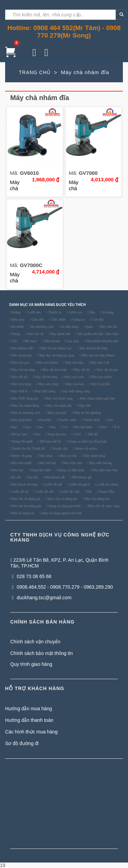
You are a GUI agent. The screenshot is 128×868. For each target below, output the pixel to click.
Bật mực (30, 341)
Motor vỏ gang (21, 456)
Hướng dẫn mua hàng (29, 709)
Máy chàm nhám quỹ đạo (97, 398)
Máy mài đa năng (23, 370)
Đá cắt (16, 477)
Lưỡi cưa (75, 312)
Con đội (97, 320)
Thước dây (60, 449)
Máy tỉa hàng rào (23, 513)
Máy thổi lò (19, 391)
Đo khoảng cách (42, 327)
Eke (40, 427)
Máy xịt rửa (68, 456)
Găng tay (78, 320)
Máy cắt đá (81, 370)
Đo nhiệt (17, 327)
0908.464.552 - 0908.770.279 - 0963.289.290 (62, 587)
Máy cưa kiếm (101, 377)
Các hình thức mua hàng (31, 732)
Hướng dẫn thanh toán (29, 720)
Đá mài (32, 477)
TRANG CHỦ (35, 72)
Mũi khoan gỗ (82, 477)
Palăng (16, 312)
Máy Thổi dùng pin (24, 398)
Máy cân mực (57, 413)
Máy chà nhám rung (59, 398)
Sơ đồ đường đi (22, 743)
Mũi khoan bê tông (24, 485)
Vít (65, 427)
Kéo (37, 434)
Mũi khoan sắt (54, 477)
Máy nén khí (108, 327)
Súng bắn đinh (40, 470)
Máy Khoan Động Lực (56, 348)
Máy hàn (84, 406)
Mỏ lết (92, 434)
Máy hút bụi (47, 463)
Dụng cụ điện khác (71, 470)
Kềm (103, 427)
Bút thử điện (83, 427)
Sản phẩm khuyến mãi (102, 341)
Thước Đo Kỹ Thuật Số (28, 449)
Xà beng (108, 312)
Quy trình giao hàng (31, 664)
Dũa (92, 312)
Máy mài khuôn (47, 363)
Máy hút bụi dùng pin (26, 506)
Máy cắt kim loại (54, 370)
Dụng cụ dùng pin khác (64, 506)
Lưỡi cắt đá (19, 492)
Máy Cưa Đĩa (100, 384)
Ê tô (116, 427)
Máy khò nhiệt (21, 463)
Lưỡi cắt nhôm (107, 485)
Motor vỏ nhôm (85, 449)
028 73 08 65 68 (32, 576)
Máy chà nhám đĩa (59, 406)
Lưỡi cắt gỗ (53, 485)
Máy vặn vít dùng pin (62, 499)
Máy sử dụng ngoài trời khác (62, 513)
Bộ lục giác (19, 434)
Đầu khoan (52, 341)
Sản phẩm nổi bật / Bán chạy (98, 334)
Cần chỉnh (58, 320)
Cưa (27, 427)
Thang (15, 334)
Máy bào (17, 470)
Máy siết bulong (100, 463)
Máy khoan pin (21, 355)
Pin (89, 492)
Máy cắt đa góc (107, 370)
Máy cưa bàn (74, 384)
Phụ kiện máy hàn (104, 470)
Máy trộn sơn (72, 463)
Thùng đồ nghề (22, 442)
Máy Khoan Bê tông (93, 348)
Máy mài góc (20, 363)
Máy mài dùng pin (97, 499)
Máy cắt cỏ (35, 334)
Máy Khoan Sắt (22, 348)
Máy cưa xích (74, 377)
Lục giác (72, 341)
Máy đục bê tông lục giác (56, 355)
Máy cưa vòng (48, 384)
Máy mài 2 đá (99, 363)
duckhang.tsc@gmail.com (42, 598)
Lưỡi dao (34, 312)
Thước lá (54, 312)
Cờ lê (77, 434)
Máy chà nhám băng (25, 406)
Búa (53, 427)
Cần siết (37, 320)
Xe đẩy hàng (69, 327)
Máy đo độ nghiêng (87, 413)
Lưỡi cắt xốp (70, 492)
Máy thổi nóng (44, 391)
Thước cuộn (67, 420)
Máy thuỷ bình (21, 420)
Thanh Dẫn (106, 492)
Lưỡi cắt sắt (44, 492)
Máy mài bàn (74, 363)
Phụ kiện (44, 420)
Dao (110, 420)
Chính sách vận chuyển (35, 642)
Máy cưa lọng (21, 384)
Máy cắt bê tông (46, 377)
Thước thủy (91, 420)
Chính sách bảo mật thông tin (41, 653)
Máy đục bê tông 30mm (97, 355)
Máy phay (46, 456)
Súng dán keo (56, 434)
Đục (14, 427)
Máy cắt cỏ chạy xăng (103, 506)
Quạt (89, 327)
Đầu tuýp (18, 320)
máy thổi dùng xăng (76, 391)
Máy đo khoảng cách (26, 413)
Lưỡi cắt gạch (79, 485)
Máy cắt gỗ (19, 377)
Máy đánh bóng (94, 456)
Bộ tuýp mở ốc (50, 442)
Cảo (14, 341)
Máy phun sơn (60, 334)
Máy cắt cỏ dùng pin (25, 499)
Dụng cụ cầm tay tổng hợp (87, 442)
